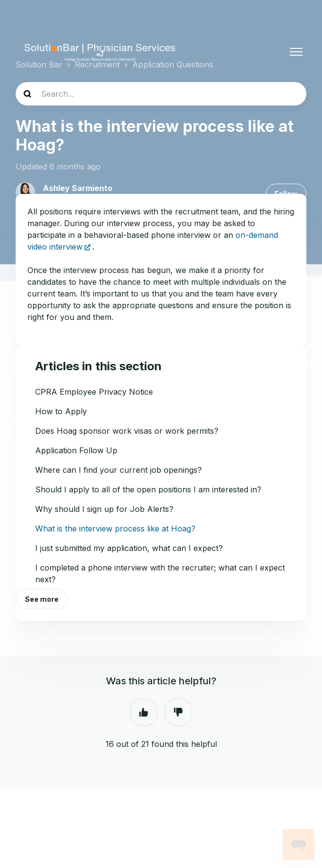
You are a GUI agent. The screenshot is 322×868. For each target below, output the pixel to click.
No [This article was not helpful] (178, 712)
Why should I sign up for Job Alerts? (104, 509)
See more (42, 599)
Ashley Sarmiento (78, 188)
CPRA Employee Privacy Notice (94, 392)
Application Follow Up (76, 450)
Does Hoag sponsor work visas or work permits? (127, 431)
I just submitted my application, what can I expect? (129, 548)
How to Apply (61, 411)
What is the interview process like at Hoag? (115, 529)
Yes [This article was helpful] (144, 712)
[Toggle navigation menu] (296, 52)
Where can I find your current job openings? (118, 470)
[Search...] (161, 94)
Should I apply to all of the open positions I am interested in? (148, 489)
